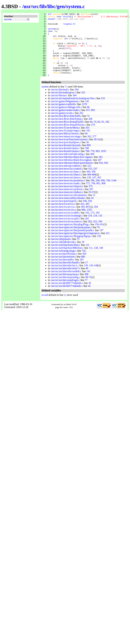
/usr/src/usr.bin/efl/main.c (64, 266)
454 (84, 266)
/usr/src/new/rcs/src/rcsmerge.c (67, 228)
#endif (52, 20)
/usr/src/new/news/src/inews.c (66, 190)
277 (95, 149)
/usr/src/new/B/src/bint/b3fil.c (66, 129)
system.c (75, 6)
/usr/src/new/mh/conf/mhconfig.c (68, 167)
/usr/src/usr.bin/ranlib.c (63, 272)
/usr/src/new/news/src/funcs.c (66, 184)
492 (83, 219)
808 (104, 196)
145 (91, 278)
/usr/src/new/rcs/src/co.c (63, 219)
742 (84, 263)
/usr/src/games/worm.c (62, 126)
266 (90, 132)
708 (87, 164)
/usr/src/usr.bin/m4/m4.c (63, 269)
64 (91, 134)
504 (96, 219)
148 (101, 261)
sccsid (67, 17)
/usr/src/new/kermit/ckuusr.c (65, 164)
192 (88, 143)
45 (90, 296)
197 (101, 243)
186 (92, 193)
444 (88, 184)
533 (103, 111)
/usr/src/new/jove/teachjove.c (66, 155)
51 (94, 208)
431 (82, 217)
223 (89, 178)
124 (95, 228)
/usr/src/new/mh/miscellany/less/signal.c (72, 173)
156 (97, 237)
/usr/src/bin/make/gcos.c (63, 105)
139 (86, 278)
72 (88, 129)
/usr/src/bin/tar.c (59, 108)
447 (88, 217)
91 (103, 134)
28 (95, 152)
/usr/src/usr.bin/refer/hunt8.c (65, 275)
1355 (89, 222)
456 (94, 184)
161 (102, 237)
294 (77, 102)
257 (88, 123)
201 (88, 140)
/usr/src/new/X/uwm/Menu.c (65, 140)
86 (88, 120)
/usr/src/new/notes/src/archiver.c (67, 202)
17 (87, 275)
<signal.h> (69, 26)
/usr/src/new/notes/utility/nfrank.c (68, 211)
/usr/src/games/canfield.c (64, 117)
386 (86, 287)
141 (89, 284)
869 (89, 158)
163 (87, 225)
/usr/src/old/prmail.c (61, 252)
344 (75, 108)
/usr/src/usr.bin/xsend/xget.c (65, 293)
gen (61, 6)
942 (106, 175)
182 (107, 134)
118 (90, 228)
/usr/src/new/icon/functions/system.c (70, 152)
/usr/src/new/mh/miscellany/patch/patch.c (72, 175)
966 (83, 222)
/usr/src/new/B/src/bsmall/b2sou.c (68, 137)
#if (50, 14)
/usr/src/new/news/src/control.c (67, 181)
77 (86, 293)
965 (98, 164)
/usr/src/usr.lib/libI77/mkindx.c (67, 299)
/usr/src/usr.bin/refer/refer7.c (65, 281)
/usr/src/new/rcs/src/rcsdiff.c (65, 225)
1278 (84, 117)
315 (90, 181)
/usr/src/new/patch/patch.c (64, 214)
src (35, 6)
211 (108, 246)
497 (88, 219)
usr (27, 6)
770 (92, 164)
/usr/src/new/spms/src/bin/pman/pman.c (71, 240)
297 (91, 202)
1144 (114, 193)
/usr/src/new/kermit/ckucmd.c (66, 158)
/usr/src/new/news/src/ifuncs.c (66, 187)
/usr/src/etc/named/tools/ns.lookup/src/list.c (73, 111)
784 (93, 196)
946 (85, 214)
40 (87, 281)
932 (101, 175)
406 (94, 187)
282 (90, 234)
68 (87, 290)
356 (100, 234)
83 (99, 134)
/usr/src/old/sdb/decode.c (64, 255)
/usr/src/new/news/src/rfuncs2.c (67, 199)
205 (82, 272)
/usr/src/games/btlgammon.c (65, 114)
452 (99, 190)
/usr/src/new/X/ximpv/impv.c (66, 143)
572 (88, 196)
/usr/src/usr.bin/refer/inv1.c (65, 278)
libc (52, 6)
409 (92, 167)
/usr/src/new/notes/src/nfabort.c (67, 205)
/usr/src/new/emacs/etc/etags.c (66, 149)
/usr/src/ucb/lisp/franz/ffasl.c (65, 258)
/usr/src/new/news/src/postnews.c (68, 193)
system (8, 20)
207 (100, 173)
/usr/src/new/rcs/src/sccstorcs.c (67, 234)
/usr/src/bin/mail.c (60, 102)
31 (99, 152)
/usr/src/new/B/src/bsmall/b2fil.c (68, 134)
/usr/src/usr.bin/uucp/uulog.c (65, 290)
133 (100, 228)
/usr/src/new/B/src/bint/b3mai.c (67, 132)
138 (96, 261)
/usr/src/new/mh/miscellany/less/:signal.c (72, 170)
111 (87, 258)
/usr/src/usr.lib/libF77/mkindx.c (67, 296)
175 (92, 225)
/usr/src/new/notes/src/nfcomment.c (69, 208)
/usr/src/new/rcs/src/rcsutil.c (65, 231)
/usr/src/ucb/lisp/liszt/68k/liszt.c (67, 261)
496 (103, 193)
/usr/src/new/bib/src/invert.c (65, 146)
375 (91, 199)
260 (98, 193)
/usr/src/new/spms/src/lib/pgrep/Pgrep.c (71, 249)
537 (95, 181)
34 (92, 211)
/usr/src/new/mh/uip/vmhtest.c (66, 178)
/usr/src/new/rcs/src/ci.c (63, 217)
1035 (103, 164)
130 (89, 190)
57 (93, 205)
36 (88, 155)
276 (93, 137)
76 (98, 240)
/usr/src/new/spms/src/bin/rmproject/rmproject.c (76, 246)
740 (108, 193)
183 (100, 170)
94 (86, 146)
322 (95, 234)
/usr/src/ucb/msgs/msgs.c (64, 263)
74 (95, 134)
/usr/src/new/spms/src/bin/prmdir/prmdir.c (72, 243)
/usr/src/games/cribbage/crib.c (66, 120)
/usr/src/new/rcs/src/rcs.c (63, 222)
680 (83, 269)
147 (94, 190)
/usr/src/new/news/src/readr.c (66, 196)
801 (98, 196)
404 (89, 187)
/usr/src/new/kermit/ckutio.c (65, 161)
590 (87, 161)
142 (87, 114)
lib (43, 6)
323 (83, 105)
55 (90, 205)
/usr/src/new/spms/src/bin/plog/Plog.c (70, 237)
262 (81, 126)
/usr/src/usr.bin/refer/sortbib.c (66, 284)
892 (93, 123)
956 (90, 214)
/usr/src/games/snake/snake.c (66, 123)
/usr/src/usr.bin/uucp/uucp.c (65, 287)
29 (83, 255)
